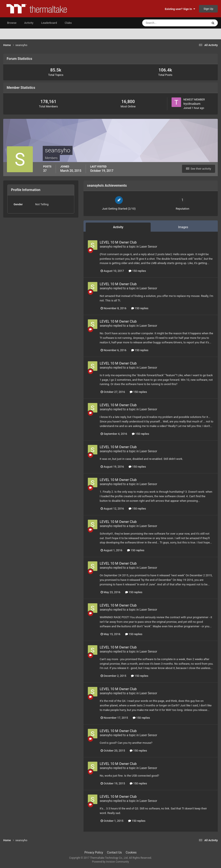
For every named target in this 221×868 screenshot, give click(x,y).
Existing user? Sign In (180, 9)
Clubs (68, 23)
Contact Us (114, 852)
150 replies (137, 271)
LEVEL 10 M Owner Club (118, 242)
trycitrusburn (192, 104)
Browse (12, 23)
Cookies (131, 852)
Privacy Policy (94, 852)
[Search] (162, 23)
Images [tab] (183, 227)
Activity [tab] (118, 227)
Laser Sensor (148, 247)
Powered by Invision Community (111, 862)
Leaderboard (49, 23)
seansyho (106, 247)
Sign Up (208, 9)
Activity (29, 23)
